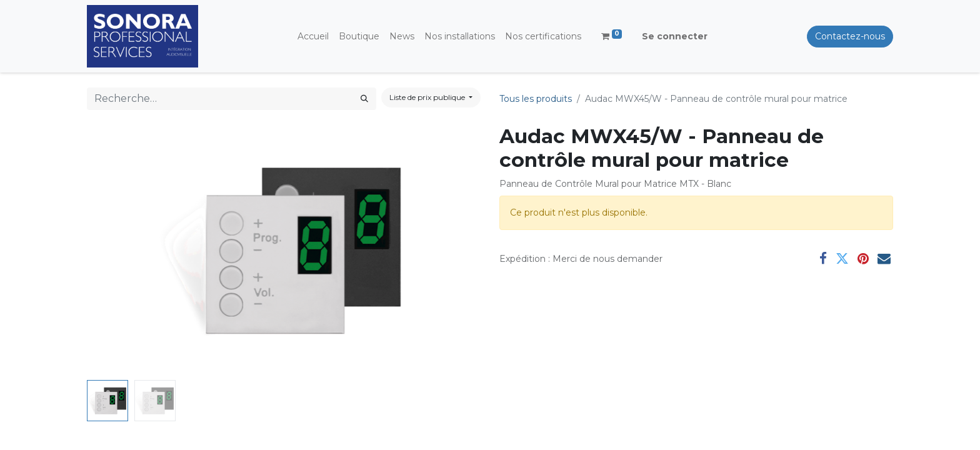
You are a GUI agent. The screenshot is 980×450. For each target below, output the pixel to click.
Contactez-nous (850, 36)
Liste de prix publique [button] (428, 97)
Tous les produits (536, 99)
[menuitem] (313, 37)
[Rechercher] (364, 99)
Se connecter (675, 36)
